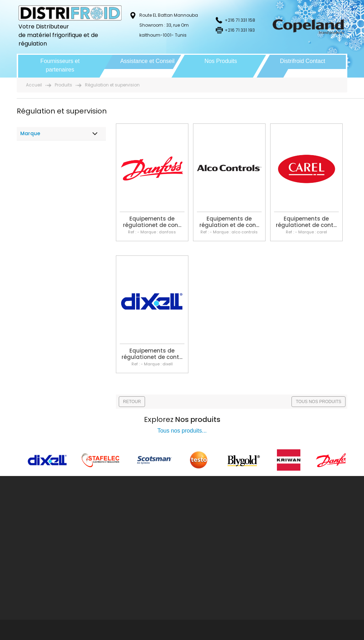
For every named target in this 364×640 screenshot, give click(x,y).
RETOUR (132, 402)
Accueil (34, 85)
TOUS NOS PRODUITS (318, 402)
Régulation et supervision (112, 85)
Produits (63, 85)
